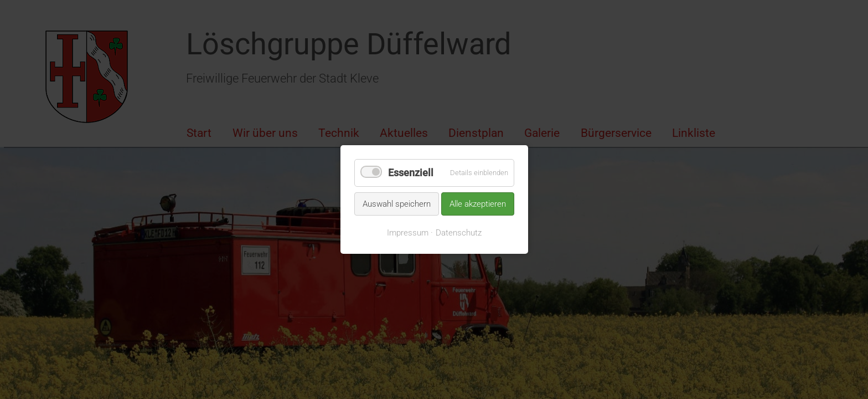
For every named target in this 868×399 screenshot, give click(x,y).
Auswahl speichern (397, 203)
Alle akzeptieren (478, 203)
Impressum (408, 233)
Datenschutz (459, 233)
